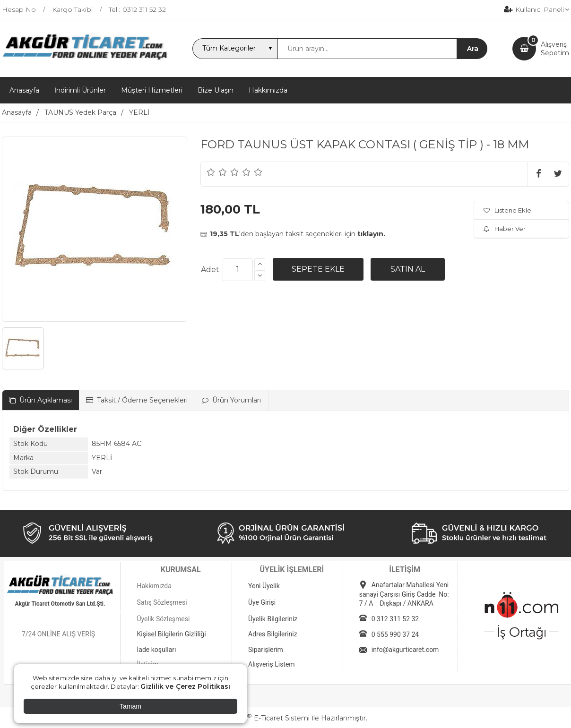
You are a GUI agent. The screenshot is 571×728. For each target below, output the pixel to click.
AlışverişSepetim (555, 49)
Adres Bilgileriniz (273, 634)
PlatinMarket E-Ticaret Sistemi (257, 718)
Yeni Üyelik (264, 586)
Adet (210, 270)
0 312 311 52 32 (395, 619)
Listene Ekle (507, 210)
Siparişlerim (266, 650)
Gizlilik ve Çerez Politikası (185, 686)
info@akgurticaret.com (405, 650)
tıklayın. (371, 234)
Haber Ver (505, 229)
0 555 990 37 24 (395, 634)
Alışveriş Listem (272, 664)
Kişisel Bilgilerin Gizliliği (171, 634)
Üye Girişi (262, 602)
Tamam (130, 706)
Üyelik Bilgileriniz (273, 619)
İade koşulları (156, 650)
